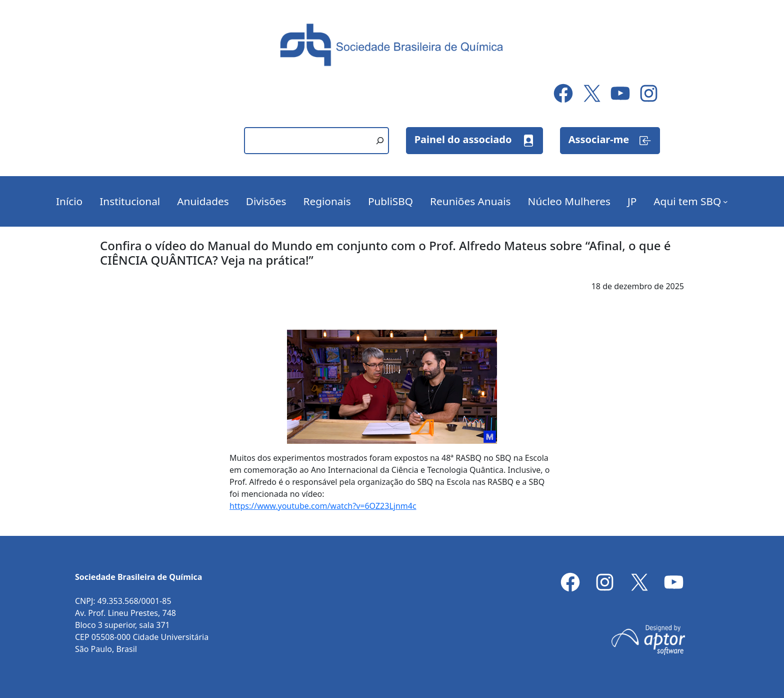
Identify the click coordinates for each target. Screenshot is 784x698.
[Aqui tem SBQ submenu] (725, 202)
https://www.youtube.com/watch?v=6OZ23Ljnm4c (323, 506)
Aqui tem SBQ (687, 201)
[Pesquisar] (380, 141)
